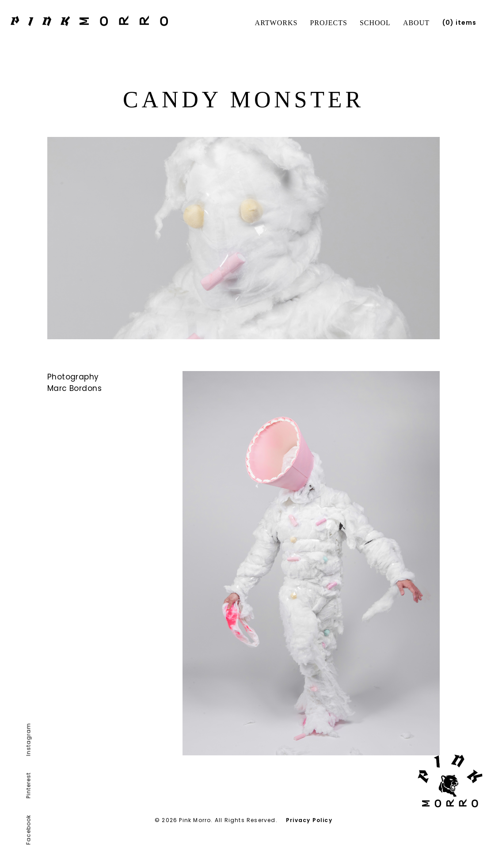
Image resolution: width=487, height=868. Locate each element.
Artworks (276, 23)
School (375, 23)
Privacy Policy (309, 820)
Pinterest (29, 786)
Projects (328, 23)
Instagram (29, 740)
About (416, 23)
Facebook (29, 830)
